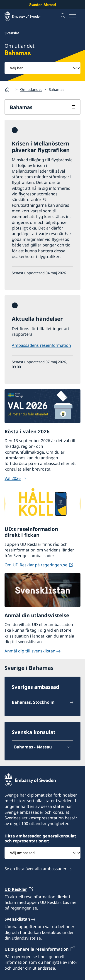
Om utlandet (31, 89)
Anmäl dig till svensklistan (30, 651)
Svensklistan (17, 919)
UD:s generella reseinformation (37, 949)
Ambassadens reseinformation (41, 345)
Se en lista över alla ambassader (35, 869)
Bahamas (21, 107)
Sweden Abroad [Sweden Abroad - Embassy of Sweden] (43, 5)
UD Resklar (16, 889)
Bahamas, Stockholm (33, 702)
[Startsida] (9, 89)
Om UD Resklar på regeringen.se (36, 565)
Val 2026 (13, 478)
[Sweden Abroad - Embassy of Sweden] (27, 16)
